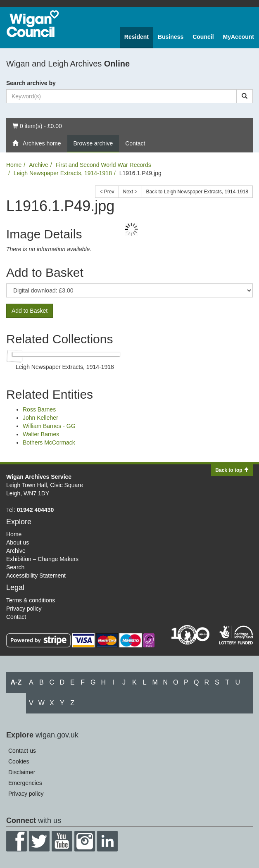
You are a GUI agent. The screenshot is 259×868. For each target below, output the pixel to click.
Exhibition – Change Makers (42, 559)
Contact (135, 143)
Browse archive (93, 143)
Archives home (37, 143)
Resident (137, 37)
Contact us (22, 751)
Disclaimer (22, 772)
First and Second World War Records (103, 165)
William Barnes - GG (49, 426)
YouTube (62, 841)
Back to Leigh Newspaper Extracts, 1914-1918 (197, 192)
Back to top (232, 470)
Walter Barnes (41, 434)
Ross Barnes (39, 409)
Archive (39, 165)
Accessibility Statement (36, 575)
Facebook (17, 841)
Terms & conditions (31, 600)
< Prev (107, 192)
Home (14, 165)
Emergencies (25, 783)
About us (18, 542)
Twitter (39, 841)
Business (171, 37)
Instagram (85, 841)
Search (15, 567)
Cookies (19, 761)
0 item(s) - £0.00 (37, 125)
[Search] (245, 96)
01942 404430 (36, 510)
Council (203, 37)
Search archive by (31, 83)
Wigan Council (33, 24)
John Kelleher (40, 418)
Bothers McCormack (49, 442)
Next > (130, 192)
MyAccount (239, 37)
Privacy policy (24, 609)
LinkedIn (107, 841)
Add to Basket (30, 311)
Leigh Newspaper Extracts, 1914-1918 (63, 173)
